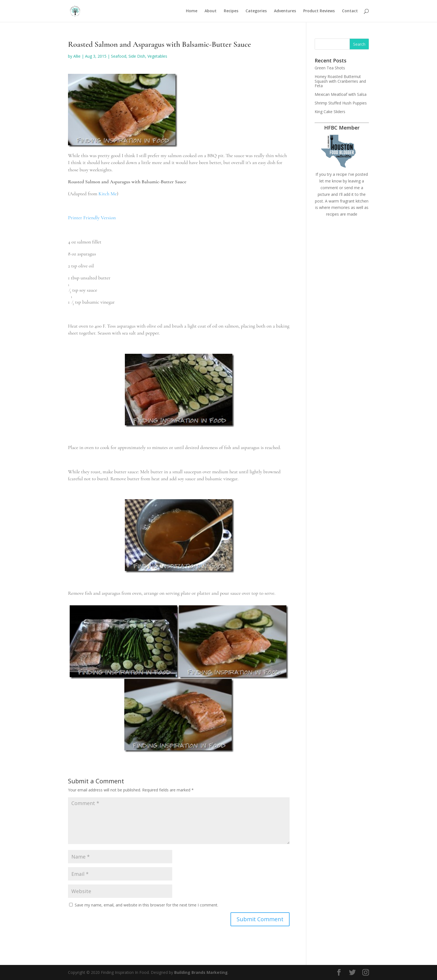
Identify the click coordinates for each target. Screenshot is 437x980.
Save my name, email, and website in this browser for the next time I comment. (146, 905)
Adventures (285, 11)
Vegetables (157, 56)
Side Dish (137, 56)
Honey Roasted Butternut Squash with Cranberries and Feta (340, 81)
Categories (256, 11)
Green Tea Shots (330, 68)
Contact (350, 11)
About (211, 11)
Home (192, 11)
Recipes (231, 11)
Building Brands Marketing (201, 972)
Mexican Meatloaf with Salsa (341, 94)
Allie (77, 56)
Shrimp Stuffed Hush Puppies (341, 103)
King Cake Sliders (330, 112)
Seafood (119, 56)
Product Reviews (319, 11)
